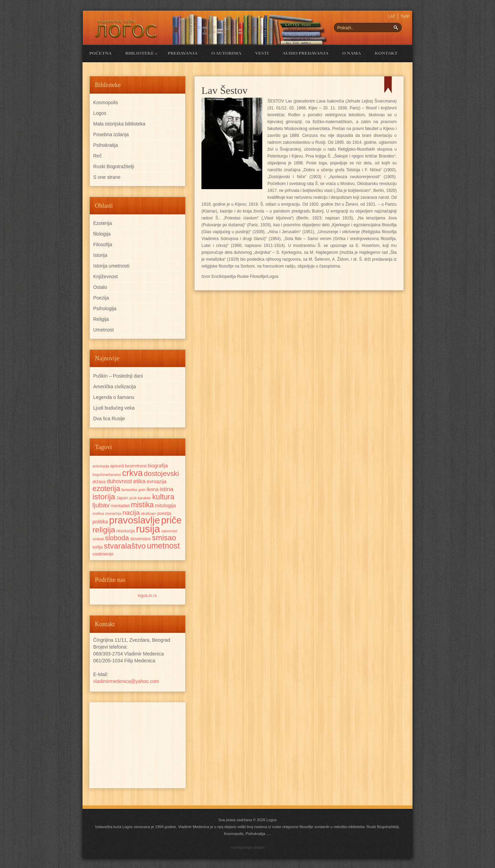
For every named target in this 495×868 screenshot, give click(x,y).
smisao (164, 538)
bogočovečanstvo (107, 475)
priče (171, 520)
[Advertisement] (137, 745)
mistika (142, 505)
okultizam (148, 513)
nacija (131, 513)
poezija (164, 513)
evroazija (157, 481)
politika (100, 522)
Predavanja (183, 53)
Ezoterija (102, 223)
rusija (148, 529)
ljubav (101, 505)
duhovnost (119, 481)
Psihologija (105, 308)
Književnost (106, 276)
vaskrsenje (103, 554)
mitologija (166, 506)
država (99, 482)
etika (139, 481)
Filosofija (103, 245)
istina (167, 489)
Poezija (101, 298)
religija (104, 530)
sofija (98, 547)
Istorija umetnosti (111, 266)
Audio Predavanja (306, 53)
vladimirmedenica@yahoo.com (126, 681)
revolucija (125, 531)
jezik (133, 498)
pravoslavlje (134, 520)
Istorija (100, 255)
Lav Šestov (224, 90)
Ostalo (100, 287)
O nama (352, 53)
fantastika (129, 490)
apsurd (117, 466)
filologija (102, 234)
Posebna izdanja (111, 134)
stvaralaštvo (125, 546)
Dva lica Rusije (109, 419)
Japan (122, 498)
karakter (145, 498)
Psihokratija (106, 145)
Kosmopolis (106, 102)
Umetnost (103, 330)
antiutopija (101, 466)
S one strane (107, 177)
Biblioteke (141, 53)
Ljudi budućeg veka (114, 408)
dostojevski (161, 473)
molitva (98, 513)
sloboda (117, 538)
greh (142, 490)
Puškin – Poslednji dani (118, 376)
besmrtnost (136, 466)
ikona (153, 489)
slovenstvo (140, 539)
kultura (163, 497)
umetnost (163, 546)
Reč (97, 156)
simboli (98, 539)
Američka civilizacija (114, 387)
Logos (100, 113)
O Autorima (226, 53)
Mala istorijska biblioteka (119, 124)
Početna (100, 53)
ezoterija (106, 489)
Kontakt (386, 53)
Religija (101, 319)
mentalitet (120, 506)
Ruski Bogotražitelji (114, 166)
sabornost (169, 531)
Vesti (262, 53)
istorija (104, 497)
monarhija (113, 513)
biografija (158, 466)
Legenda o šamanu (114, 397)
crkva (132, 473)
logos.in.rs (147, 596)
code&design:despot (247, 847)
